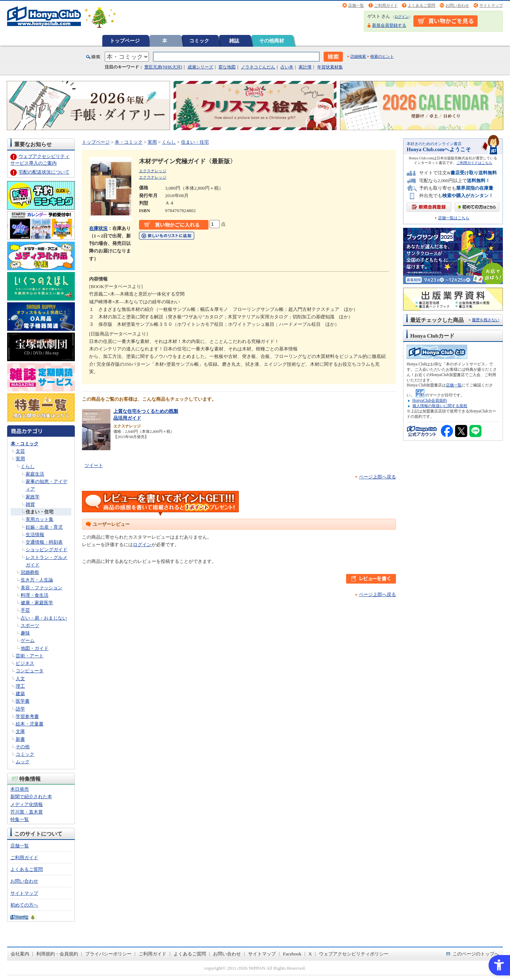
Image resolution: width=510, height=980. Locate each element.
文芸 (20, 451)
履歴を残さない (486, 320)
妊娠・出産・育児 (44, 527)
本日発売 (20, 789)
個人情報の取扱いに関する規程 (440, 406)
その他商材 (272, 41)
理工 (20, 686)
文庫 (20, 731)
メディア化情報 (27, 804)
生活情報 (35, 535)
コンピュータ (30, 671)
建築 (20, 694)
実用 (20, 459)
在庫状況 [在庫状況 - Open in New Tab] (98, 228)
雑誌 (234, 41)
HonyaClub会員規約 (430, 400)
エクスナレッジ (153, 171)
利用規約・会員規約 (57, 954)
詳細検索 (358, 56)
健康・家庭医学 (37, 603)
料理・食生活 (35, 595)
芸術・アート (30, 656)
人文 (20, 679)
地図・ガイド (35, 648)
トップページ (125, 41)
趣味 (25, 633)
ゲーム (28, 640)
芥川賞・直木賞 (27, 812)
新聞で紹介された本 (31, 797)
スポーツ (30, 625)
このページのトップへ (476, 954)
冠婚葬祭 (30, 572)
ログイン (402, 17)
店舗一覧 (356, 5)
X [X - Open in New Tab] (310, 954)
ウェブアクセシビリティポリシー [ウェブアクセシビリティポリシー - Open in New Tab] (354, 954)
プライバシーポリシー (108, 954)
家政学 (33, 497)
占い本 (287, 67)
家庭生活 (35, 474)
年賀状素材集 (330, 67)
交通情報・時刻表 (44, 542)
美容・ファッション (42, 588)
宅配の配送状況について (44, 172)
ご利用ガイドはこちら (474, 163)
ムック (23, 762)
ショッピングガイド (47, 550)
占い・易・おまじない (44, 618)
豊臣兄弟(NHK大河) (163, 67)
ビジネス (25, 663)
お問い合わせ (457, 5)
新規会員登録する (389, 25)
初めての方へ (24, 905)
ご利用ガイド (386, 5)
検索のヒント (382, 56)
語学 (20, 709)
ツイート (94, 465)
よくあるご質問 (421, 5)
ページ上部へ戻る (377, 477)
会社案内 (20, 954)
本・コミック (25, 444)
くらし (28, 466)
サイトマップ (491, 5)
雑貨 (30, 504)
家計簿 (305, 67)
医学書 (23, 701)
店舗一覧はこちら (454, 218)
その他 (23, 747)
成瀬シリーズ (200, 67)
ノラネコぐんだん (258, 67)
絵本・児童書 (30, 724)
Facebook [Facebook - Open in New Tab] (292, 954)
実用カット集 (40, 519)
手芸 (25, 610)
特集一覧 (20, 819)
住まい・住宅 (40, 512)
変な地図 (227, 67)
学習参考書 (27, 716)
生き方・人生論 (37, 580)
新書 (20, 739)
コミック (199, 41)
